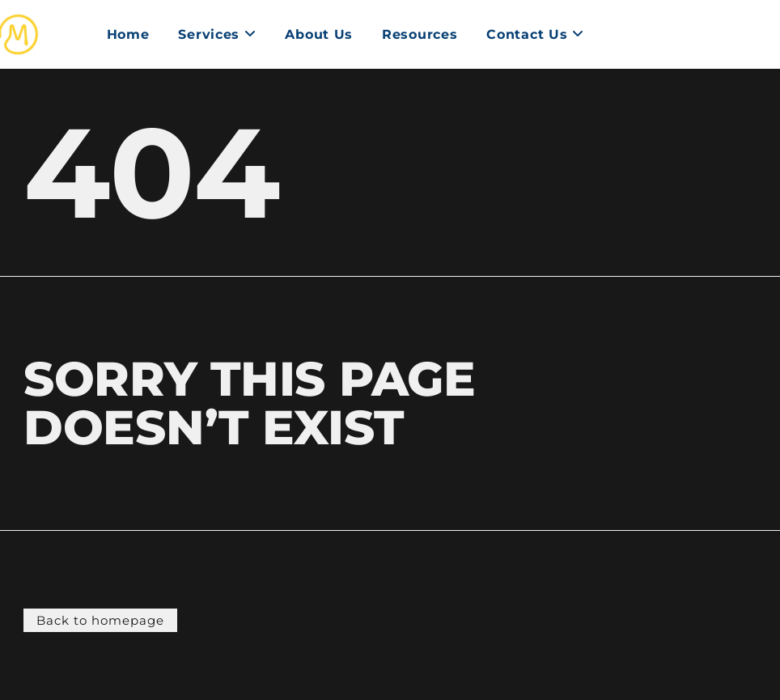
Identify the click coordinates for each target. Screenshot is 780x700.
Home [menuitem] (128, 34)
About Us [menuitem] (319, 34)
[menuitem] (217, 35)
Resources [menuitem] (420, 34)
